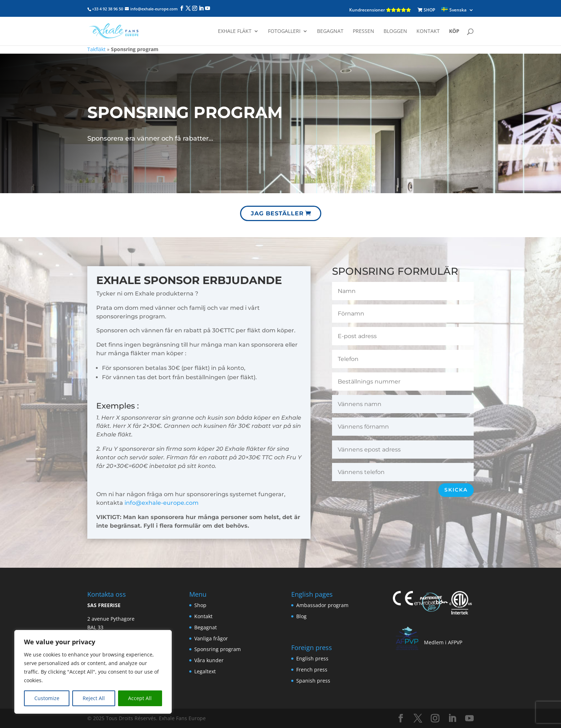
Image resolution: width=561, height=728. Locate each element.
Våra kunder (209, 660)
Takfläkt (96, 49)
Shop (200, 605)
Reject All (94, 698)
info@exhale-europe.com (162, 503)
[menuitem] (458, 10)
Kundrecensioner (380, 10)
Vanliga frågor (211, 638)
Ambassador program (322, 605)
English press (312, 658)
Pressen (364, 31)
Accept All (140, 698)
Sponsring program (218, 649)
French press (312, 670)
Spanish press (313, 681)
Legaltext (205, 671)
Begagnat (330, 31)
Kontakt (428, 31)
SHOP (426, 10)
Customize (47, 698)
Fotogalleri (284, 31)
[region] (93, 672)
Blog (301, 616)
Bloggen (395, 31)
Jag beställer (279, 210)
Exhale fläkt (235, 31)
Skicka (456, 490)
